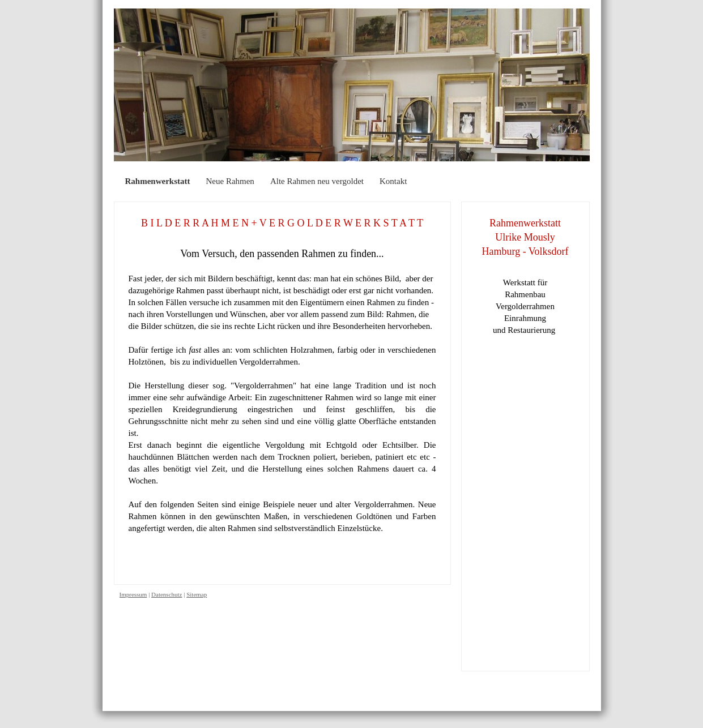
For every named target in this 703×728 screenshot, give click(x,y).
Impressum (133, 594)
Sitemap (197, 594)
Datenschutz (167, 594)
